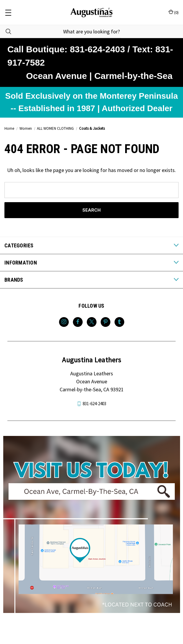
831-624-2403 (94, 404)
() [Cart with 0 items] (174, 12)
